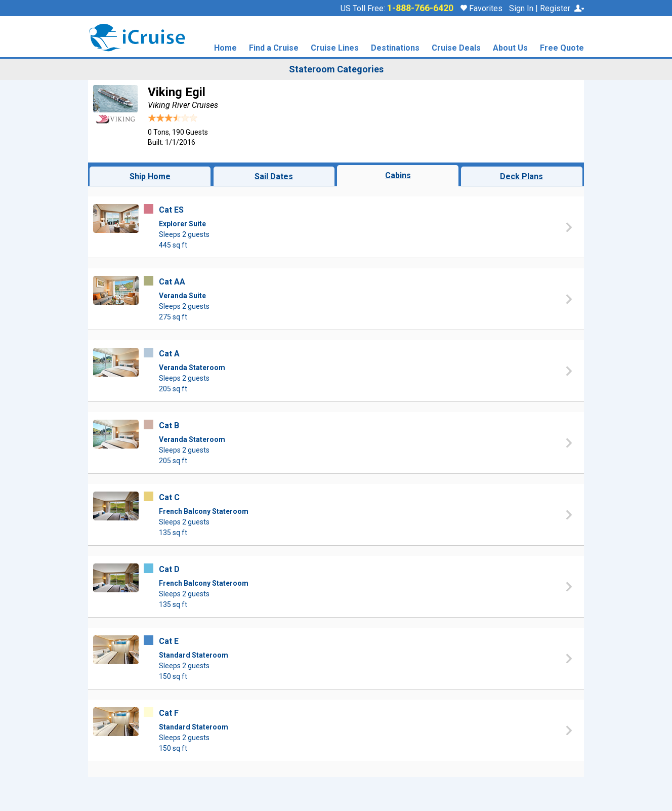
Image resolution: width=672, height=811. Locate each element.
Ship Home (150, 176)
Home (225, 48)
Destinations (395, 48)
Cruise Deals (456, 48)
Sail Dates (274, 176)
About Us (510, 48)
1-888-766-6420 (420, 8)
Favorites (481, 8)
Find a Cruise (274, 48)
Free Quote (562, 48)
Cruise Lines (335, 48)
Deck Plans (521, 176)
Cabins (398, 175)
